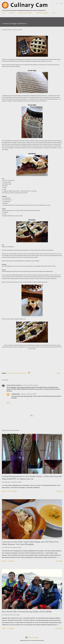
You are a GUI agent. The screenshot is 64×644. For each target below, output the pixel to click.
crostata (24, 373)
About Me (12, 13)
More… (54, 13)
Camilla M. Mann (16, 394)
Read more (59, 491)
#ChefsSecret (10, 373)
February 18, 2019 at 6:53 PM (30, 385)
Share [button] (58, 373)
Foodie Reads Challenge (42, 13)
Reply (8, 403)
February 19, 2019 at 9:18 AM (29, 394)
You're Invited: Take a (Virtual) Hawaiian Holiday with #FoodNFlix (27, 612)
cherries (18, 373)
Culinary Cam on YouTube (25, 13)
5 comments (11, 561)
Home (3, 13)
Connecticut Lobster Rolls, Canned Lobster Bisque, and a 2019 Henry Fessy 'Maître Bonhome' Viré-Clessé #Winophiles (30, 543)
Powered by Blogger (32, 637)
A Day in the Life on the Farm (14, 385)
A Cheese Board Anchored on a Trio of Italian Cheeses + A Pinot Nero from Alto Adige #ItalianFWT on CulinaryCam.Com (32, 478)
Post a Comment (12, 491)
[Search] (57, 3)
